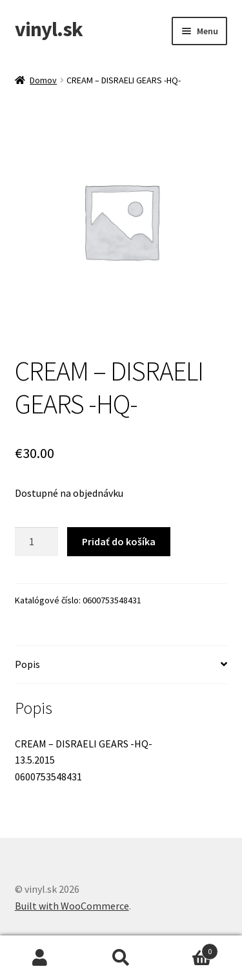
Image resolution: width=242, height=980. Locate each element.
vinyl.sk (49, 29)
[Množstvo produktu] (37, 542)
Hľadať (121, 958)
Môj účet (40, 958)
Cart (190, 949)
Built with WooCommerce (72, 906)
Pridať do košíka (119, 541)
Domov (43, 80)
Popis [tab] (27, 664)
